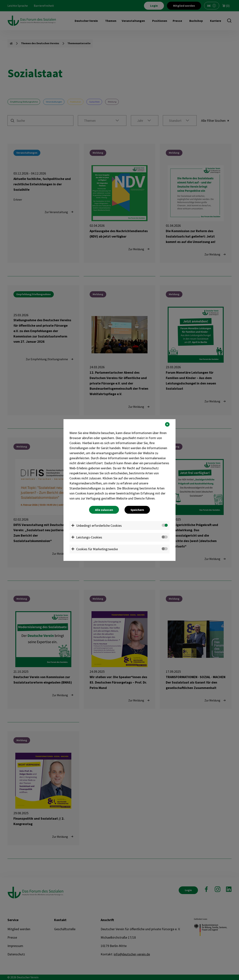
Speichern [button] (137, 510)
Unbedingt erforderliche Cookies (99, 526)
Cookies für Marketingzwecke (97, 549)
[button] (167, 424)
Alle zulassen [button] (104, 510)
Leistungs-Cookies (89, 537)
